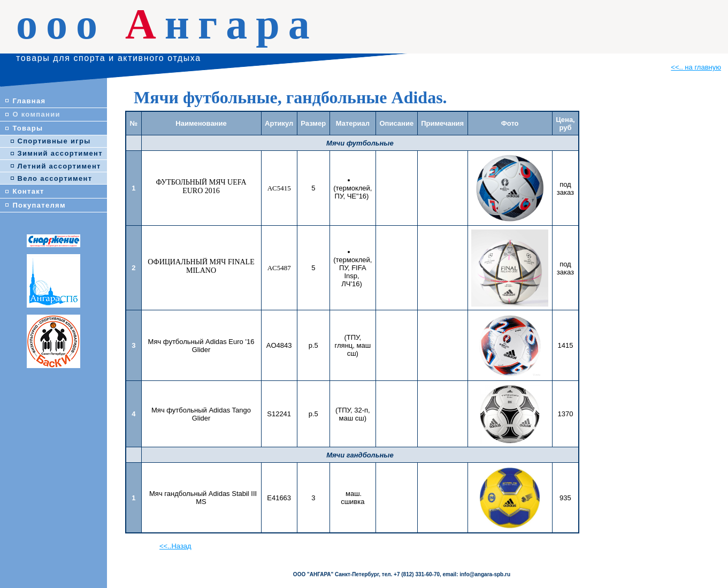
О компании (36, 114)
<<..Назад (175, 546)
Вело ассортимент (55, 178)
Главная (29, 101)
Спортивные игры (54, 141)
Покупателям (39, 205)
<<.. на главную (696, 67)
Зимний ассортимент (60, 153)
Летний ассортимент (59, 166)
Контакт (28, 191)
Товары (28, 128)
